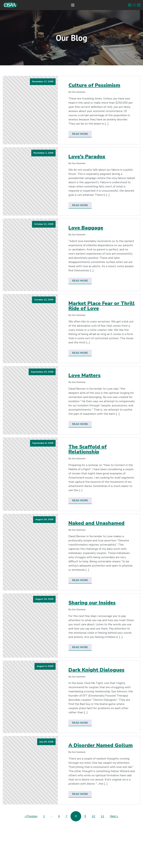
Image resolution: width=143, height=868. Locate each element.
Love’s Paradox (87, 157)
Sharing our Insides (92, 603)
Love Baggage (86, 228)
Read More (80, 134)
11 (103, 816)
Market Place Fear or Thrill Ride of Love (102, 306)
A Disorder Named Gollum (101, 745)
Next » (114, 816)
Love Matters (84, 375)
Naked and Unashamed (96, 523)
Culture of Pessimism (94, 85)
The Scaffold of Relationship (88, 449)
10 (93, 816)
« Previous (31, 816)
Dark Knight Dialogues (96, 670)
